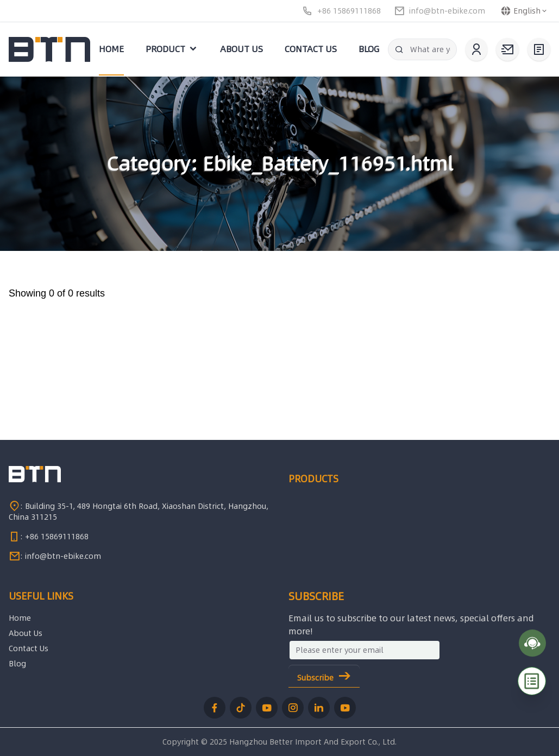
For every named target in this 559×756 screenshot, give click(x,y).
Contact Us (29, 648)
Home (20, 618)
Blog (17, 664)
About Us (26, 633)
